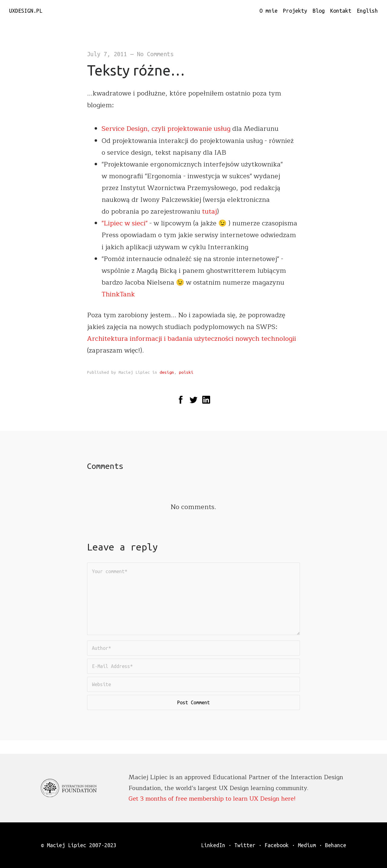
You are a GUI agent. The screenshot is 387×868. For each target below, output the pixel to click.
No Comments (155, 54)
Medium (307, 845)
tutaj (209, 211)
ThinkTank (118, 294)
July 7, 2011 (107, 54)
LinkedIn (213, 845)
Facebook (277, 845)
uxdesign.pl (26, 11)
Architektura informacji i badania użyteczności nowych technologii (192, 339)
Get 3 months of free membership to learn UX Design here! (212, 799)
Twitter (245, 845)
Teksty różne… (136, 70)
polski (186, 372)
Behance (336, 845)
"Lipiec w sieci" (125, 223)
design (167, 372)
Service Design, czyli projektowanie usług (167, 129)
